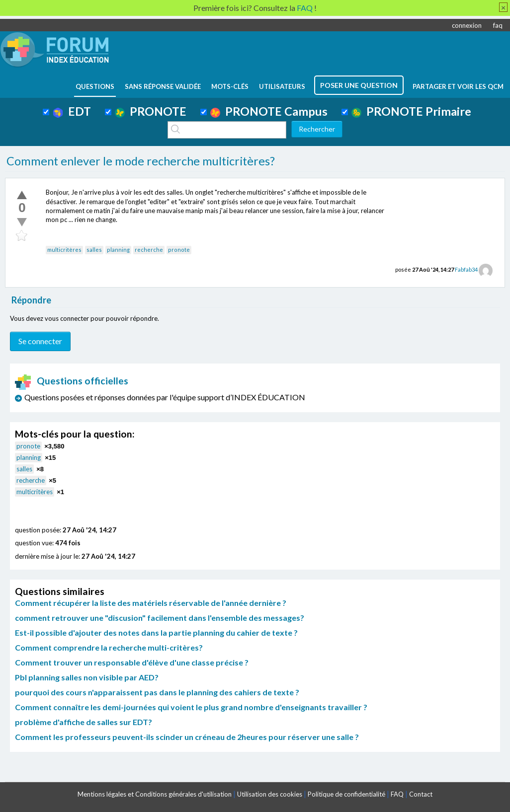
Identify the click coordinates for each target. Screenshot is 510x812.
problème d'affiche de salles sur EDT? (84, 722)
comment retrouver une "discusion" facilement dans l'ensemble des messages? (160, 618)
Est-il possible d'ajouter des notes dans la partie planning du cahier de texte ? (156, 632)
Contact (421, 794)
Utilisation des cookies (270, 794)
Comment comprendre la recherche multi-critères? (109, 647)
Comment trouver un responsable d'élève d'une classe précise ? (132, 662)
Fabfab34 (466, 269)
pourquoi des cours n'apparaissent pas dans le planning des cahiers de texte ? (157, 692)
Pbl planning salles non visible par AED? (87, 677)
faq (498, 25)
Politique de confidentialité (346, 794)
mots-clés (230, 86)
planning (118, 250)
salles (94, 250)
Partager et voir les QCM (458, 86)
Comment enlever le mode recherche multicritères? (141, 161)
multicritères (64, 250)
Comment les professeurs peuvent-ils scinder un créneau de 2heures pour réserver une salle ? (187, 737)
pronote (179, 250)
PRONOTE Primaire (411, 111)
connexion (467, 25)
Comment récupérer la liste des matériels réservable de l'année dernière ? (151, 603)
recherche (149, 250)
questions (95, 86)
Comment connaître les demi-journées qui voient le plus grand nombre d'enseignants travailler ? (191, 707)
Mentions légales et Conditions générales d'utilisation (155, 794)
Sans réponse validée (163, 86)
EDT (72, 111)
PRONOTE (151, 111)
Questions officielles (72, 381)
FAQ (397, 794)
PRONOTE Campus (269, 111)
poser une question (359, 85)
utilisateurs (282, 86)
